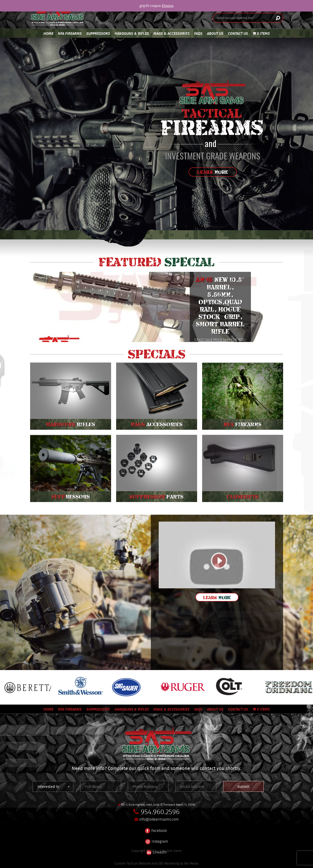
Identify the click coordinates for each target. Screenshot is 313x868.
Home (48, 33)
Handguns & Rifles (132, 33)
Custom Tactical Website (132, 863)
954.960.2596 (160, 812)
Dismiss (168, 6)
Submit (243, 787)
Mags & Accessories (171, 33)
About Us (215, 33)
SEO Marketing (168, 863)
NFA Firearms (70, 33)
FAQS (198, 33)
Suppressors (98, 33)
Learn (213, 172)
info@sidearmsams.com (159, 819)
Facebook (156, 828)
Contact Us (238, 33)
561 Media (191, 863)
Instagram (157, 839)
